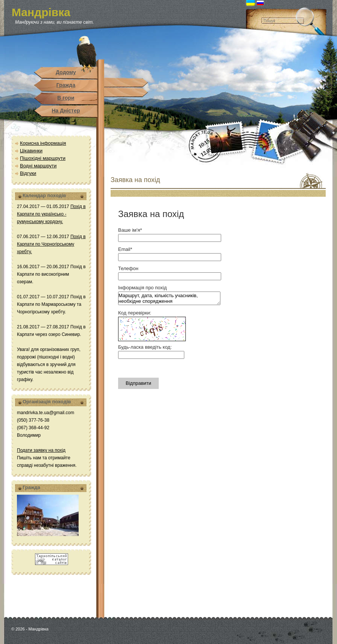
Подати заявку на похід (41, 450)
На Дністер (66, 111)
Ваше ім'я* (130, 230)
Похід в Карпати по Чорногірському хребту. (51, 244)
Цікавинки (31, 151)
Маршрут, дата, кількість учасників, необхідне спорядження (169, 298)
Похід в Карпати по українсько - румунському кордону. (51, 214)
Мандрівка (41, 12)
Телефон (128, 268)
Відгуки (28, 173)
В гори (66, 98)
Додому (66, 72)
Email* (125, 249)
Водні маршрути (38, 166)
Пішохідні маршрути (43, 158)
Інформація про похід (142, 288)
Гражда (66, 85)
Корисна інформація (43, 143)
